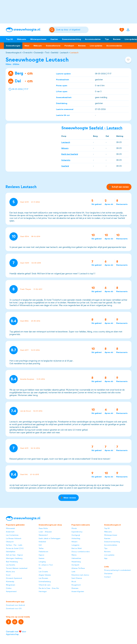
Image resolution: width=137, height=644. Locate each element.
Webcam (38, 46)
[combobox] (72, 30)
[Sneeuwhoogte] (26, 30)
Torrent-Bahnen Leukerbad (17, 568)
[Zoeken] (72, 30)
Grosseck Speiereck (14, 578)
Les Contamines (12, 535)
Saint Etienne (77, 578)
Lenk (73, 572)
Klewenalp (10, 581)
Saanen (41, 558)
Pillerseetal (10, 528)
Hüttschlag (76, 538)
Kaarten (54, 39)
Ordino (9, 588)
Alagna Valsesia (45, 575)
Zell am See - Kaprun (14, 555)
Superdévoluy (77, 532)
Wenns (74, 555)
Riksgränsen (11, 585)
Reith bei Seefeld (70, 154)
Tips (107, 39)
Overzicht (28, 53)
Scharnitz (66, 160)
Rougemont (76, 585)
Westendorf (43, 535)
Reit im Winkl (77, 548)
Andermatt (10, 532)
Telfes (41, 548)
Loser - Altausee (45, 532)
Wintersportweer (38, 39)
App (106, 558)
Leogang (42, 562)
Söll (40, 545)
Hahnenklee (76, 558)
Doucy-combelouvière (81, 552)
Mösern (65, 148)
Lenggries (75, 545)
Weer (27, 46)
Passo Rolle (43, 528)
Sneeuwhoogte (13, 46)
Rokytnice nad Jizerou (80, 575)
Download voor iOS (14, 608)
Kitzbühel (42, 542)
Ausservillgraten (78, 591)
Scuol (8, 575)
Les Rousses (43, 578)
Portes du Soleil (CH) (15, 548)
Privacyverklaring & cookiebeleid (117, 570)
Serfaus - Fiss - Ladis (14, 545)
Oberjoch (10, 542)
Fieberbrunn (43, 552)
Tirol (47, 53)
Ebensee (75, 588)
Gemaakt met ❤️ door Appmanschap (16, 633)
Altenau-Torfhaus (78, 568)
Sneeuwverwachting (71, 39)
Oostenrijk (38, 53)
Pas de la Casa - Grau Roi (49, 588)
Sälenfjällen (11, 552)
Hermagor (43, 591)
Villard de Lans (45, 585)
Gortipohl (75, 565)
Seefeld (65, 166)
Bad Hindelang (12, 562)
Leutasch (74, 53)
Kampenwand (11, 591)
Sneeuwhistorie (53, 46)
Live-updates (96, 46)
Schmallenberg (45, 581)
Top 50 (9, 39)
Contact (107, 577)
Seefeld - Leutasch (60, 53)
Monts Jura (10, 572)
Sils (40, 568)
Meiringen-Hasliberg (14, 558)
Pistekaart (69, 46)
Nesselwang (76, 562)
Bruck (74, 581)
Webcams (22, 39)
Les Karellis (10, 565)
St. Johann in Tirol (46, 565)
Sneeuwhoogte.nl (13, 53)
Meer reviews (68, 498)
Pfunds (74, 528)
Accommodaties (93, 39)
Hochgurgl (76, 535)
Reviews (117, 39)
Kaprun (41, 555)
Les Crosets (43, 572)
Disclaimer (108, 573)
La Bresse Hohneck (14, 538)
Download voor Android (15, 605)
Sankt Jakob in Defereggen (50, 538)
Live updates (109, 555)
